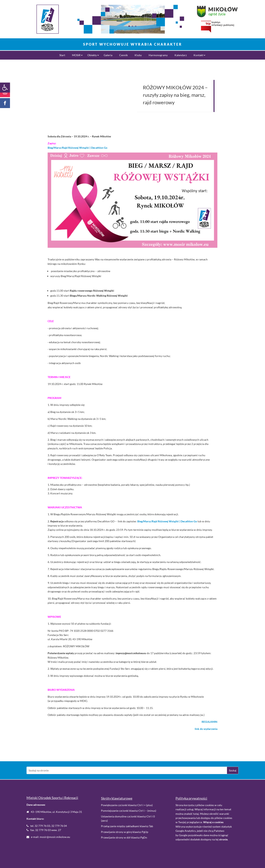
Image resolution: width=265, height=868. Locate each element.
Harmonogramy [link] (158, 55)
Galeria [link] (108, 55)
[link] (5, 88)
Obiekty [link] (92, 55)
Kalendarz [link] (181, 55)
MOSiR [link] (76, 55)
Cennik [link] (123, 55)
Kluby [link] (138, 55)
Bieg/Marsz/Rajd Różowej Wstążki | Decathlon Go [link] (77, 148)
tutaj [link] (196, 814)
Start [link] (62, 55)
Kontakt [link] (198, 55)
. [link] (224, 839)
